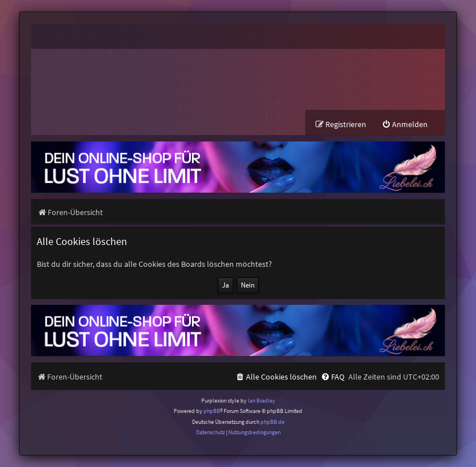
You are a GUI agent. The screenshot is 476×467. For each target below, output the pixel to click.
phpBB (212, 411)
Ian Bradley (262, 401)
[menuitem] (405, 125)
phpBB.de (272, 422)
